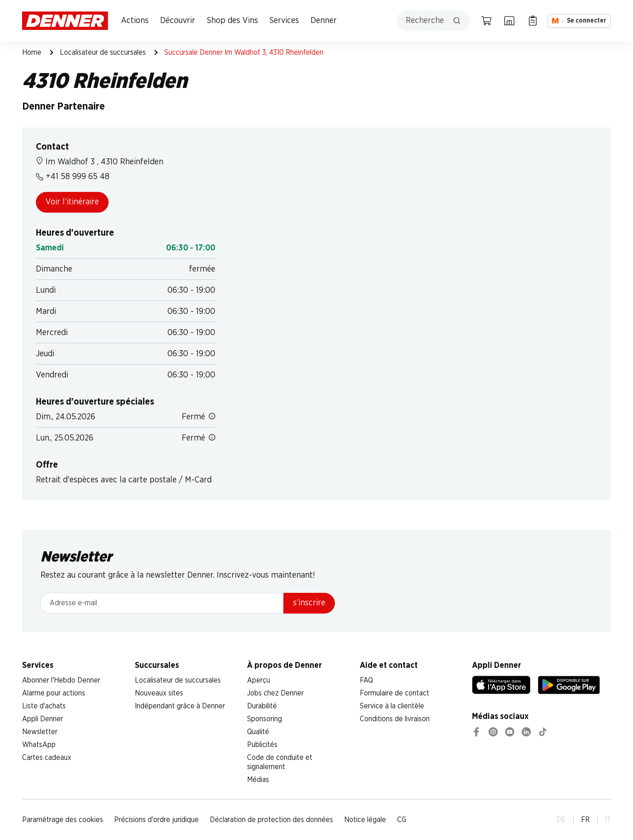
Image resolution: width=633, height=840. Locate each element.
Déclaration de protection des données (271, 820)
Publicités (262, 745)
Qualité (258, 732)
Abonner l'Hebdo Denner (61, 680)
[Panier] (486, 21)
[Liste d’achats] (533, 21)
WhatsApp (39, 745)
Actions (135, 21)
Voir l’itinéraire (72, 202)
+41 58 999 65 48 (73, 177)
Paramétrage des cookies (63, 820)
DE (561, 820)
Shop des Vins (233, 21)
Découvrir (178, 21)
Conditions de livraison (395, 719)
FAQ (366, 680)
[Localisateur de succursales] (509, 21)
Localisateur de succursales (103, 52)
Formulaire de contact (394, 693)
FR (585, 820)
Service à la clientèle (392, 706)
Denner (324, 21)
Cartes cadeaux (47, 758)
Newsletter (40, 732)
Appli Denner (43, 719)
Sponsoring (265, 719)
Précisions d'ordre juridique (156, 820)
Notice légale (365, 820)
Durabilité (262, 706)
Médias (258, 780)
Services (284, 21)
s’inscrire (309, 603)
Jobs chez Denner (275, 693)
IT (608, 820)
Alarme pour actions (54, 693)
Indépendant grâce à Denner (180, 706)
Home (32, 52)
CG (402, 820)
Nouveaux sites (159, 693)
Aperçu (259, 680)
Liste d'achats (44, 706)
